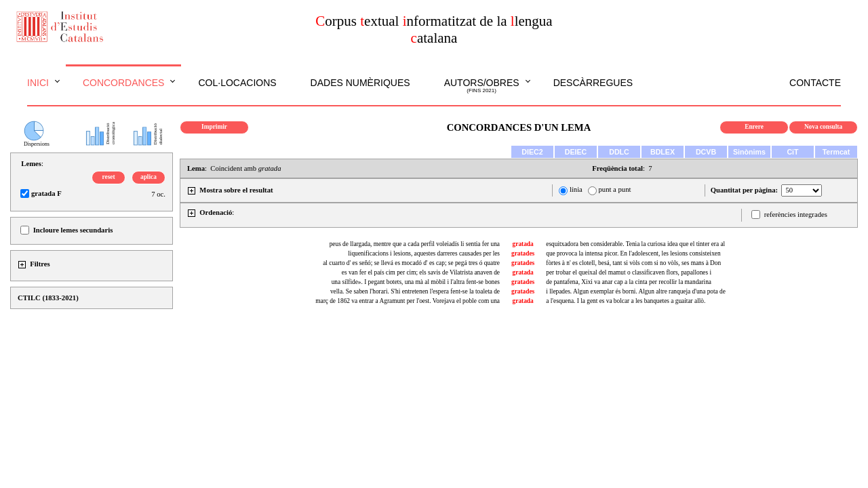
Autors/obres (482, 86)
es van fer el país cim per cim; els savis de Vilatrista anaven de (421, 272)
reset (109, 177)
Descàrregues (593, 83)
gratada (523, 244)
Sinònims (749, 152)
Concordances (124, 83)
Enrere (754, 127)
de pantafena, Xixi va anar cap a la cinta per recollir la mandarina (629, 282)
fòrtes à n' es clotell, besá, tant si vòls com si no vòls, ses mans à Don (633, 263)
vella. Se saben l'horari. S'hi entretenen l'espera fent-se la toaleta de (415, 291)
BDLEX (663, 152)
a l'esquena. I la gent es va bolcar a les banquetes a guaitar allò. (626, 301)
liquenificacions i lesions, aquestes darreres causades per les (424, 253)
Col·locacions (237, 83)
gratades (523, 253)
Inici (38, 83)
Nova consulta (823, 127)
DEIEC (576, 152)
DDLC (619, 152)
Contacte (815, 83)
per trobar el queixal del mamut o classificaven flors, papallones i (629, 272)
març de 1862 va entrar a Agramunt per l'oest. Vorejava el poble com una (408, 301)
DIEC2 (532, 152)
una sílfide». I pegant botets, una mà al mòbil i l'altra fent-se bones (416, 282)
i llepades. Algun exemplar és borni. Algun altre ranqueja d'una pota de (636, 291)
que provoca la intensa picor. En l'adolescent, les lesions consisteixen (633, 253)
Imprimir (214, 127)
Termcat (836, 152)
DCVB (706, 152)
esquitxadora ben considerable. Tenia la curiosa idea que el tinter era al (635, 244)
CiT (792, 152)
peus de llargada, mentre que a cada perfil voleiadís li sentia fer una (415, 244)
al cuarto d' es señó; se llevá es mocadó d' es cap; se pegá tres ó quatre (411, 263)
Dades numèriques (360, 83)
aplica (149, 177)
